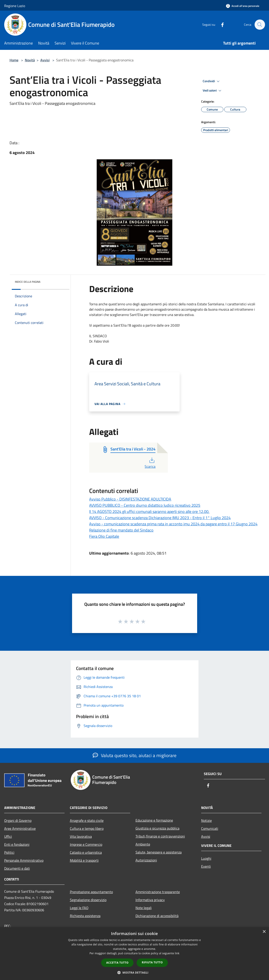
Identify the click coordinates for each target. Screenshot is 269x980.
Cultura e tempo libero (87, 828)
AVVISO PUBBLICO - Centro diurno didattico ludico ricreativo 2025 (145, 505)
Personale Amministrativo (24, 860)
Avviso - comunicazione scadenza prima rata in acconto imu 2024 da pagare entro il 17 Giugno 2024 (173, 524)
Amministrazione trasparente (158, 892)
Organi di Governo (18, 820)
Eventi (206, 866)
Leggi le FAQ (79, 908)
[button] (135, 972)
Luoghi (206, 858)
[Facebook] (220, 24)
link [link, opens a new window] (177, 953)
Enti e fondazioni (17, 844)
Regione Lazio (15, 6)
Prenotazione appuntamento (91, 892)
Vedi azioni (213, 91)
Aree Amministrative (20, 828)
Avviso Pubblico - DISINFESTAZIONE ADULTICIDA (130, 499)
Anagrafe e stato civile (87, 820)
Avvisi (45, 60)
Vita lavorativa (81, 836)
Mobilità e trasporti (84, 860)
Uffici (8, 836)
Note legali (144, 908)
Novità (30, 60)
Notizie (206, 820)
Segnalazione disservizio (88, 900)
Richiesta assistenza (85, 916)
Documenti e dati (17, 868)
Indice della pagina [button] (28, 282)
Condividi (212, 81)
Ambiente (143, 844)
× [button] (264, 932)
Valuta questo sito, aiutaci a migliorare (135, 755)
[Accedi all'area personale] (243, 6)
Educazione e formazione (154, 820)
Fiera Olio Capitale (104, 536)
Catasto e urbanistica (86, 852)
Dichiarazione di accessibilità (157, 916)
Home (14, 60)
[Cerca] (260, 25)
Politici (9, 852)
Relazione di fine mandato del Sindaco (121, 530)
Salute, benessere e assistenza (159, 852)
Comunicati (210, 828)
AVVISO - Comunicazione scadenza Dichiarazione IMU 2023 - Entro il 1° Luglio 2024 (160, 518)
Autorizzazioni (146, 860)
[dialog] (134, 954)
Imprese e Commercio (86, 844)
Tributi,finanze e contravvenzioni (160, 836)
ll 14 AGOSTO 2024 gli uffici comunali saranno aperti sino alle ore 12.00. (149, 511)
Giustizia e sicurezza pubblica (157, 828)
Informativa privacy (150, 900)
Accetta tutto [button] (117, 963)
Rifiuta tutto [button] (152, 962)
